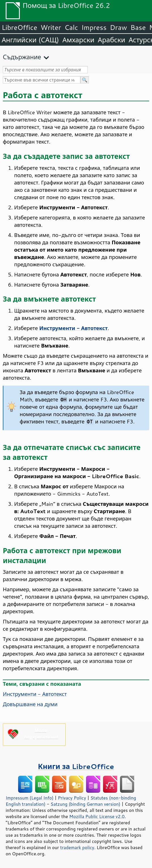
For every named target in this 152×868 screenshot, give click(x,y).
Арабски (111, 40)
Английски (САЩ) (30, 40)
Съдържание (22, 57)
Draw (118, 27)
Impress (94, 27)
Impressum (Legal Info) (30, 798)
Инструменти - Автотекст (35, 694)
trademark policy (77, 847)
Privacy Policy (72, 798)
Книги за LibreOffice (76, 766)
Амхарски (78, 40)
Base (138, 27)
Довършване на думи (30, 704)
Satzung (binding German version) (86, 804)
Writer (51, 27)
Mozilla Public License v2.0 (97, 816)
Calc (71, 27)
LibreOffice (19, 27)
